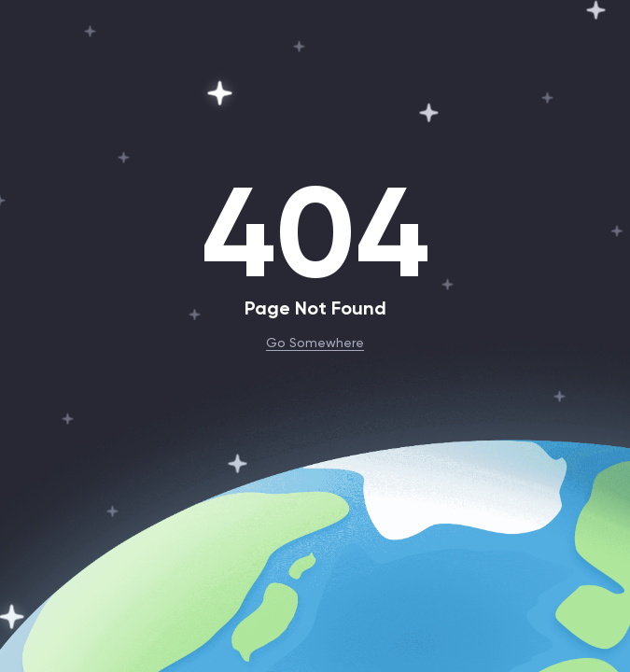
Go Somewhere (315, 342)
